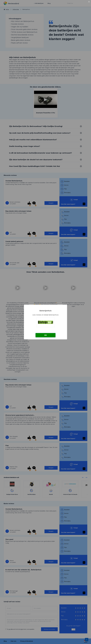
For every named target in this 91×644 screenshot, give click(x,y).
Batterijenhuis (45, 311)
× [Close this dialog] (89, 2)
